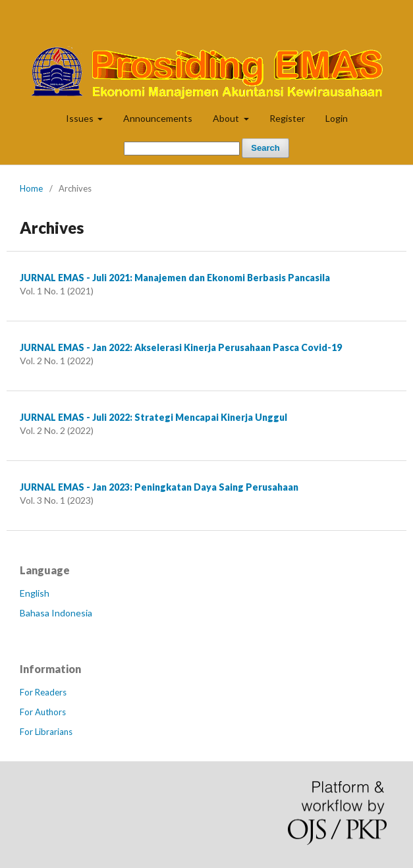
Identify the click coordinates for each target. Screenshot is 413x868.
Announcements (158, 118)
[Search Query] (182, 149)
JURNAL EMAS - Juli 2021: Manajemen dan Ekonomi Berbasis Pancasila (175, 278)
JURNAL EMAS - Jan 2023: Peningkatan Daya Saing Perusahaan (159, 487)
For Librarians (46, 732)
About (227, 118)
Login (337, 118)
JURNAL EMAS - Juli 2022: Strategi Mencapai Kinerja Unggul (153, 417)
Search (265, 148)
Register (287, 118)
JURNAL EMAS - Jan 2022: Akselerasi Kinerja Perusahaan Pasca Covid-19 (181, 347)
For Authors (43, 712)
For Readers (43, 692)
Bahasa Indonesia (56, 613)
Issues (81, 118)
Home (31, 188)
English (35, 593)
